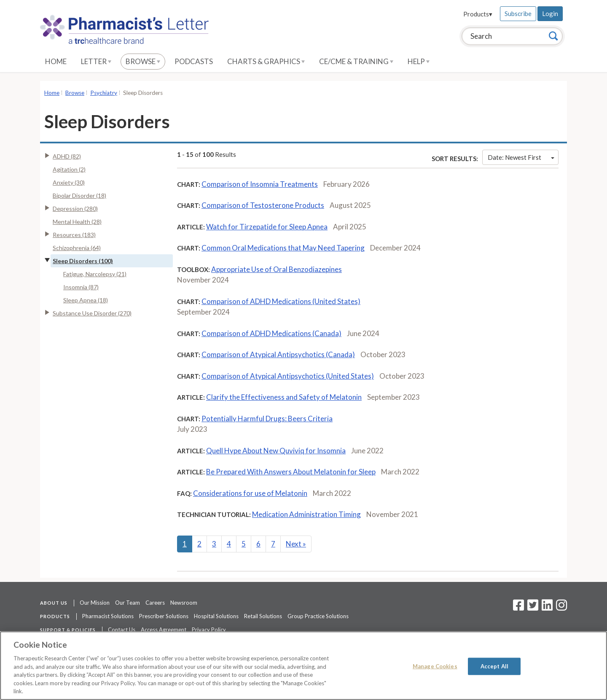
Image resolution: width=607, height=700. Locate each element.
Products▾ (478, 14)
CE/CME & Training (356, 61)
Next (296, 544)
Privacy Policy (209, 630)
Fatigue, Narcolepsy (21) (95, 274)
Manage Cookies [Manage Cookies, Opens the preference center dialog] (435, 666)
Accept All (494, 666)
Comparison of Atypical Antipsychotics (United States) (288, 376)
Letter (96, 61)
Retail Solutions (263, 616)
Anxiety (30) (69, 182)
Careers (155, 603)
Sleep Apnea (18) (86, 300)
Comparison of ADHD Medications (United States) (281, 301)
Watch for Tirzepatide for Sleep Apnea (267, 227)
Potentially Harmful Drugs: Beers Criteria (267, 419)
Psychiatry (104, 93)
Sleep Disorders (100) (83, 261)
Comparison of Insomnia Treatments (260, 184)
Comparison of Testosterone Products (263, 205)
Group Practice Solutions (318, 616)
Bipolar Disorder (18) (79, 195)
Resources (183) (74, 235)
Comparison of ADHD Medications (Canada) (271, 333)
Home (56, 61)
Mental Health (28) (77, 222)
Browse (143, 61)
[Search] (553, 36)
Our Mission (95, 603)
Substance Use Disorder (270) (92, 313)
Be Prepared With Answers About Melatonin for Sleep (291, 472)
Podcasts (194, 61)
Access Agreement (164, 630)
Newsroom (184, 603)
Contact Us (122, 630)
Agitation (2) (69, 169)
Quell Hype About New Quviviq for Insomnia (276, 451)
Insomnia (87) (81, 287)
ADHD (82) (67, 156)
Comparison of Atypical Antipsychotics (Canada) (278, 354)
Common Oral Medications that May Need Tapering (283, 248)
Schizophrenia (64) (77, 248)
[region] (303, 666)
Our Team (128, 603)
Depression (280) (75, 209)
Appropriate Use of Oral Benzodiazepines (277, 269)
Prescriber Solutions (164, 616)
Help (419, 61)
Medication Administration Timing (306, 514)
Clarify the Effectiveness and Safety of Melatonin (284, 397)
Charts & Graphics (266, 61)
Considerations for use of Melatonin (250, 493)
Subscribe (518, 13)
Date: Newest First (521, 157)
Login (550, 13)
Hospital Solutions (216, 616)
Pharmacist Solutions (108, 616)
